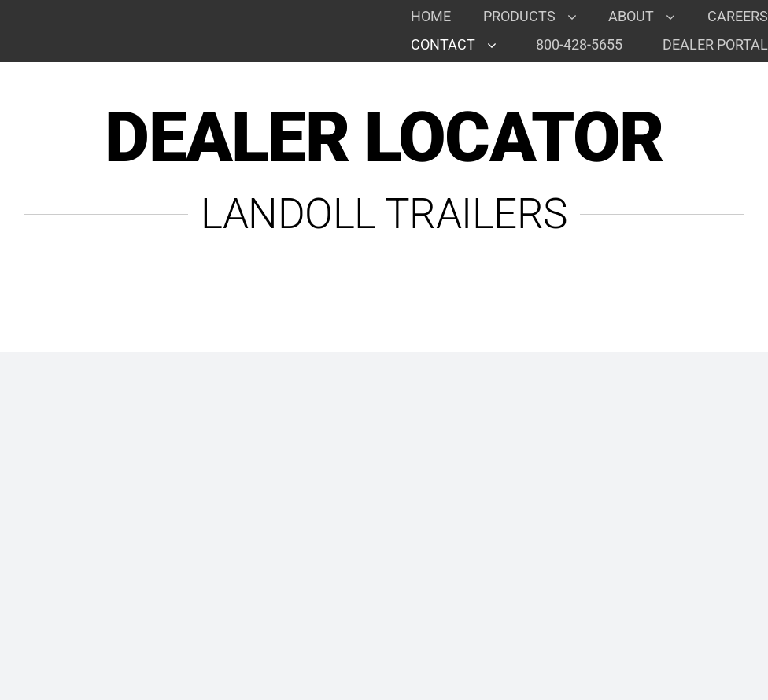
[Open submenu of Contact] (498, 45)
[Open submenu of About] (676, 17)
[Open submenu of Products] (578, 17)
